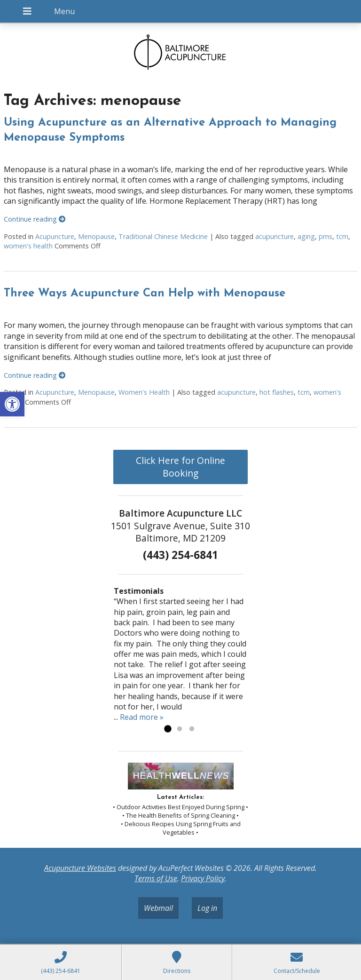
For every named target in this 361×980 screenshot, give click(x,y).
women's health (28, 246)
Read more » (142, 717)
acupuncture (275, 236)
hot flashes (277, 392)
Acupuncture (55, 236)
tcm (342, 236)
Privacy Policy (203, 878)
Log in (207, 908)
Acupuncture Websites (80, 868)
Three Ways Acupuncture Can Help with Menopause (145, 294)
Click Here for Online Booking (180, 467)
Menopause (96, 236)
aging (306, 236)
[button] (12, 404)
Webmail (158, 908)
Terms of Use (156, 878)
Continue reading (35, 219)
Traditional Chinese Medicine (163, 236)
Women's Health (144, 392)
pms (326, 236)
